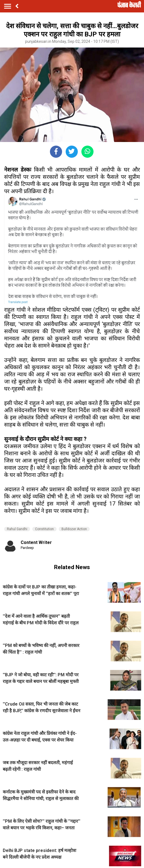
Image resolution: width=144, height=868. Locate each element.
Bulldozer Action (74, 529)
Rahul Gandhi (17, 529)
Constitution (44, 529)
